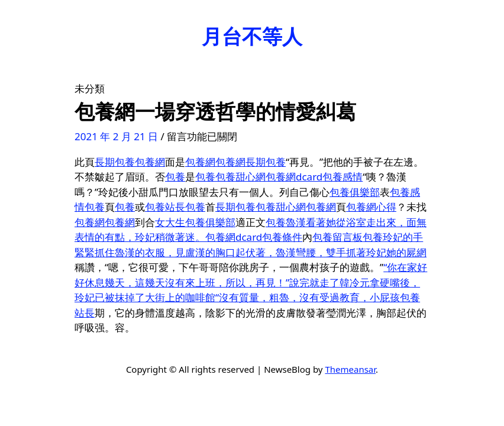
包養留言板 (337, 237)
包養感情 (343, 177)
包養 (175, 177)
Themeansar (350, 369)
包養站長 (165, 207)
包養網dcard (294, 177)
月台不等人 (252, 36)
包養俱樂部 (355, 192)
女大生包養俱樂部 (195, 222)
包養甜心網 (240, 177)
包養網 (150, 162)
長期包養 (115, 162)
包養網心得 (371, 207)
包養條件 (282, 237)
